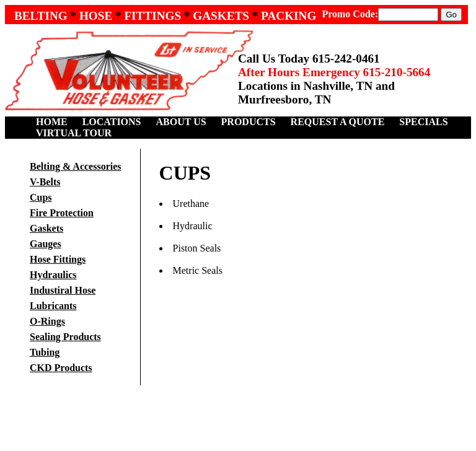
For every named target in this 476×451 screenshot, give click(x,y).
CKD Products (61, 368)
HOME (52, 122)
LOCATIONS (112, 122)
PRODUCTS (249, 122)
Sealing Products (65, 337)
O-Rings (47, 321)
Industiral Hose (63, 290)
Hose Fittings (58, 259)
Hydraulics (53, 275)
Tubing (45, 352)
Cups (41, 197)
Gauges (46, 244)
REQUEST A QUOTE (338, 122)
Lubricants (53, 306)
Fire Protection (62, 213)
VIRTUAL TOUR (74, 133)
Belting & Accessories (76, 166)
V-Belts (45, 182)
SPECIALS (423, 122)
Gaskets (46, 228)
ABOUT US (181, 122)
